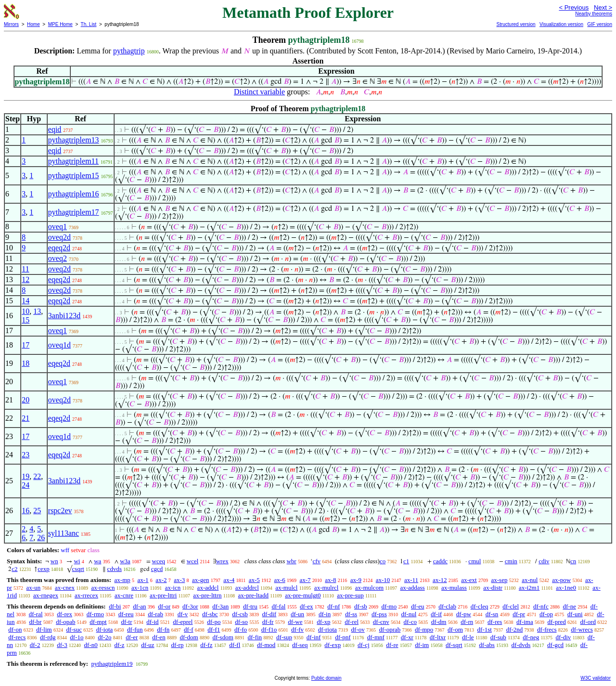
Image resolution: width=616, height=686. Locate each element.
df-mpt (98, 622)
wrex (222, 561)
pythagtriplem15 (74, 175)
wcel (193, 561)
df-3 (62, 645)
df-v (183, 614)
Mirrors (11, 24)
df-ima (525, 622)
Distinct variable (259, 92)
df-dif (269, 614)
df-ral (36, 614)
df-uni (575, 614)
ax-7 (305, 580)
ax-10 (383, 580)
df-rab (155, 614)
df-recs (17, 637)
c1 (406, 561)
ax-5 (254, 580)
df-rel (352, 622)
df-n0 (91, 645)
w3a (125, 561)
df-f (189, 629)
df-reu (126, 614)
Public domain (327, 678)
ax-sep (499, 580)
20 (26, 400)
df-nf (334, 606)
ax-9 (356, 580)
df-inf (314, 637)
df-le (468, 637)
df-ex (306, 606)
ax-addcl (208, 588)
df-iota (105, 629)
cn (573, 561)
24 (26, 485)
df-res (495, 622)
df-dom (189, 637)
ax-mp (122, 580)
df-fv (297, 629)
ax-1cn (140, 588)
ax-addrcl (247, 588)
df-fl (235, 645)
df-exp (333, 645)
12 (26, 279)
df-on (15, 629)
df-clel (511, 606)
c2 (14, 569)
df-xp (323, 622)
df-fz (206, 645)
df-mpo (424, 629)
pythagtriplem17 (74, 212)
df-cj (364, 645)
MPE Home (60, 24)
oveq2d (59, 237)
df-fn (163, 629)
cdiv (544, 561)
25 (37, 511)
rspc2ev (60, 511)
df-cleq (480, 606)
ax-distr (493, 588)
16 (26, 511)
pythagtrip (129, 51)
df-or (164, 606)
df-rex (64, 614)
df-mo (389, 606)
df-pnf (343, 637)
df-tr (126, 622)
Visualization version (561, 24)
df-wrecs (582, 629)
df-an (139, 606)
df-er (132, 637)
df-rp (177, 645)
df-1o (77, 637)
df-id (152, 622)
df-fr (268, 622)
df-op (546, 614)
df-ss (351, 614)
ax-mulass (454, 588)
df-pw (464, 614)
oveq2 (58, 258)
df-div (564, 637)
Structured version (516, 24)
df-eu (417, 606)
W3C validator (596, 678)
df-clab (447, 606)
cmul (475, 561)
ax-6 (280, 580)
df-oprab (390, 629)
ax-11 (411, 580)
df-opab (65, 622)
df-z (120, 645)
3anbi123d (64, 316)
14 (26, 301)
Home (33, 24)
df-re (392, 645)
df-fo (241, 629)
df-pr (519, 614)
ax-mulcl (286, 588)
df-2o (104, 637)
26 (41, 537)
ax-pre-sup (350, 595)
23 (26, 455)
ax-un (34, 588)
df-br (35, 622)
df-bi (115, 606)
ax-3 (179, 580)
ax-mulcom (369, 588)
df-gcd (555, 645)
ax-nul (530, 580)
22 (37, 476)
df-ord (588, 622)
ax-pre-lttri (163, 595)
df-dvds (521, 645)
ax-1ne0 (566, 588)
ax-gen (200, 580)
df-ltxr (438, 637)
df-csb (240, 614)
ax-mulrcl (327, 588)
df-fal (278, 606)
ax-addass (412, 588)
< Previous (574, 7)
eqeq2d (59, 248)
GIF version (600, 24)
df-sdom (223, 637)
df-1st (485, 629)
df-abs (487, 645)
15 (26, 320)
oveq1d (59, 345)
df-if (436, 614)
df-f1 (214, 629)
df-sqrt (454, 645)
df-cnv (381, 622)
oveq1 (58, 227)
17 (26, 345)
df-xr (407, 637)
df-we (295, 622)
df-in (325, 614)
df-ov (358, 629)
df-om (455, 629)
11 (25, 269)
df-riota (327, 629)
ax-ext (469, 580)
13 (37, 311)
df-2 (35, 645)
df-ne (569, 606)
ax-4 (229, 580)
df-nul (409, 614)
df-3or (190, 606)
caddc (440, 561)
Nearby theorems (594, 14)
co (383, 561)
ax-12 (440, 580)
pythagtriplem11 (73, 161)
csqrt (78, 569)
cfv (316, 561)
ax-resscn (103, 588)
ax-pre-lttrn (207, 595)
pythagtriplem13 (74, 140)
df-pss (379, 614)
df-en (159, 637)
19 (26, 476)
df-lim (44, 629)
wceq (159, 561)
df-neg (531, 637)
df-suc (74, 629)
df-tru (250, 606)
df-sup (284, 637)
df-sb (361, 606)
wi (77, 561)
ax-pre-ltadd (254, 595)
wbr (291, 561)
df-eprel (183, 622)
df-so (241, 622)
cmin (511, 561)
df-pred (556, 622)
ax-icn (173, 588)
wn (54, 561)
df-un (297, 614)
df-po (214, 622)
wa (97, 561)
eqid (55, 129)
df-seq (300, 645)
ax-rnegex (46, 595)
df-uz (148, 645)
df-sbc (210, 614)
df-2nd (515, 629)
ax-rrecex (86, 595)
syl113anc (64, 533)
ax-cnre (124, 595)
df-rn (467, 622)
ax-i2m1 (529, 588)
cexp (44, 569)
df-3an (220, 606)
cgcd (157, 569)
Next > (603, 7)
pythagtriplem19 (112, 664)
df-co (410, 622)
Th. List (89, 24)
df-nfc (541, 606)
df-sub (498, 637)
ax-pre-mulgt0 (303, 595)
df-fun (135, 629)
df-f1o (269, 629)
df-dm (439, 622)
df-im (422, 645)
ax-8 (330, 580)
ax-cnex (65, 588)
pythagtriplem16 (74, 194)
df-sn (492, 614)
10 (26, 311)
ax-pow (561, 580)
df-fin (255, 637)
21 (26, 418)
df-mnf (376, 637)
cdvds (115, 569)
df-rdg (48, 637)
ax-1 (143, 580)
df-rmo (95, 614)
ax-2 (161, 580)
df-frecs (547, 629)
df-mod (266, 645)
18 (26, 363)
